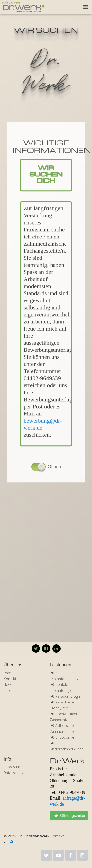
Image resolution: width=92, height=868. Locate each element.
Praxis (8, 673)
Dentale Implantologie (61, 687)
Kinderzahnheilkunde (67, 746)
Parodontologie (65, 696)
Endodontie (62, 737)
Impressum (13, 767)
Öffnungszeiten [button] (70, 816)
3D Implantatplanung (64, 676)
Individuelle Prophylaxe (62, 705)
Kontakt (10, 679)
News (8, 684)
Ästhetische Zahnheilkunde (62, 728)
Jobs (7, 690)
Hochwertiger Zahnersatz (64, 717)
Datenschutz (14, 773)
